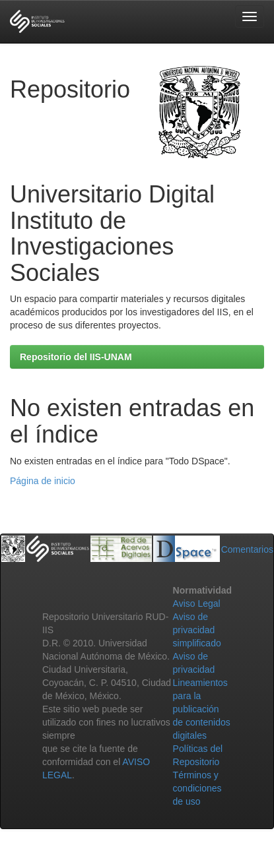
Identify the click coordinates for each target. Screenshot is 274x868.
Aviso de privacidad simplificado (197, 630)
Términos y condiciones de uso (197, 788)
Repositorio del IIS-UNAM (76, 357)
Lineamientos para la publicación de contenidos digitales (202, 709)
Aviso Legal (197, 604)
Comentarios (247, 549)
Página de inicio (43, 481)
